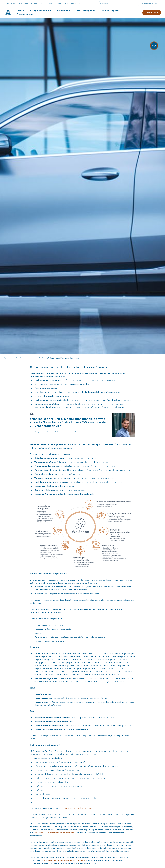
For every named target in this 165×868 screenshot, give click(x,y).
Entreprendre (36, 3)
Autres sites (76, 3)
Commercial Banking (53, 3)
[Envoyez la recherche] (136, 4)
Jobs (66, 3)
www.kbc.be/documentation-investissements (54, 833)
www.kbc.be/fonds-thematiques (79, 808)
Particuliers (24, 3)
